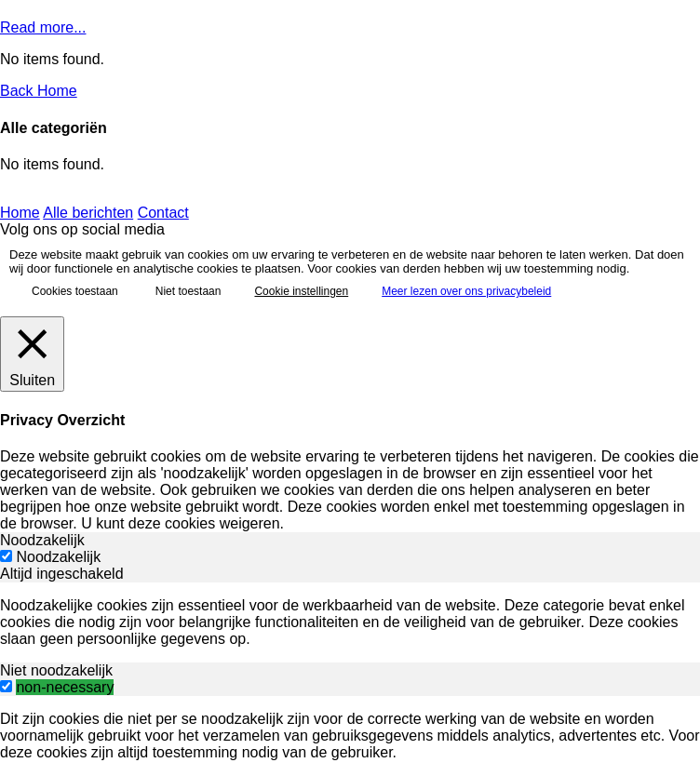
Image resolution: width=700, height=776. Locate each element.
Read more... (43, 27)
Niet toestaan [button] (188, 291)
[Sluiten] (32, 354)
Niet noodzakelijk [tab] (56, 670)
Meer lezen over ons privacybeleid (466, 291)
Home (20, 213)
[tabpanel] (350, 622)
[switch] (6, 686)
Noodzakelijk (58, 557)
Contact (163, 213)
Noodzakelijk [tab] (42, 540)
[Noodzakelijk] (6, 556)
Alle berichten (88, 213)
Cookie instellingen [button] (301, 291)
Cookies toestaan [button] (75, 291)
